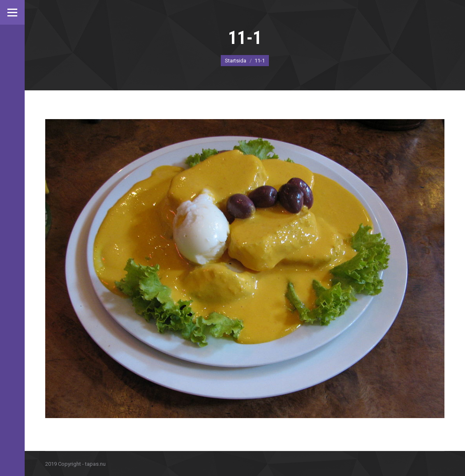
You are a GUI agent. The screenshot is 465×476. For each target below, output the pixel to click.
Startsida (236, 61)
